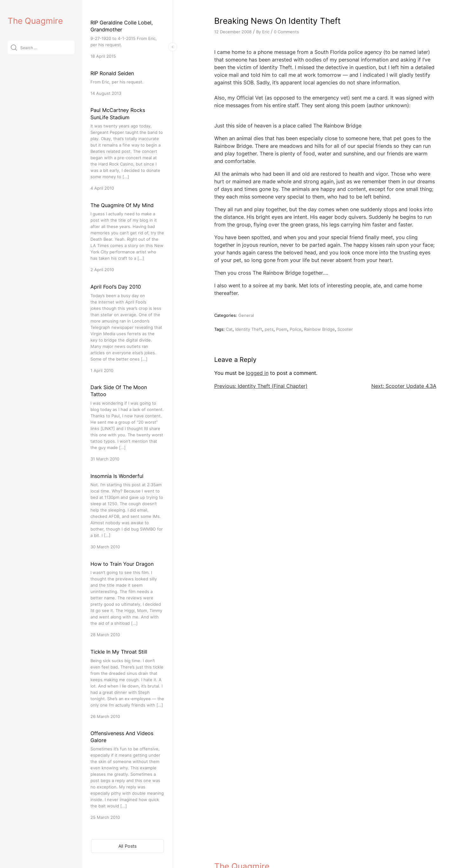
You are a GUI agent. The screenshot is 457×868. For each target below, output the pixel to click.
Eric (266, 32)
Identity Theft (249, 329)
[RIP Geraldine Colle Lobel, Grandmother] (127, 39)
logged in (257, 373)
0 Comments (286, 32)
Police (296, 329)
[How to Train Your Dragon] (127, 599)
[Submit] (14, 47)
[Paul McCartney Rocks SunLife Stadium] (127, 149)
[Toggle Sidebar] (173, 47)
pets (269, 329)
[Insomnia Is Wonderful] (127, 511)
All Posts (128, 846)
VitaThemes (261, 849)
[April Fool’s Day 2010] (127, 328)
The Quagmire (35, 21)
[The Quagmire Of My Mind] (127, 237)
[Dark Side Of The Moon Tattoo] (127, 423)
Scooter (345, 329)
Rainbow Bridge (319, 329)
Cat (229, 329)
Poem (282, 329)
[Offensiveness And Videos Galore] (127, 775)
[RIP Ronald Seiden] (127, 83)
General (246, 315)
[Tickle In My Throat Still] (127, 684)
